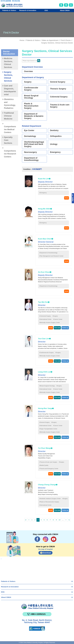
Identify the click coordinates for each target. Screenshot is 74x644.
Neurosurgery (30, 152)
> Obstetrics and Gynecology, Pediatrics (9, 104)
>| (69, 520)
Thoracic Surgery (58, 89)
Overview (28, 71)
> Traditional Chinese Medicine (8, 116)
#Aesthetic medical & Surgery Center (50, 499)
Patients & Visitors (8, 581)
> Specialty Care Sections (7, 140)
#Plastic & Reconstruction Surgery (49, 502)
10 (60, 520)
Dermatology (30, 136)
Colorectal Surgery (59, 97)
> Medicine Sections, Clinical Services (7, 63)
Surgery (28, 82)
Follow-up (65, 328)
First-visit (57, 328)
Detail (67, 198)
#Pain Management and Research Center (51, 256)
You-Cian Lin (43, 339)
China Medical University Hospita (37, 607)
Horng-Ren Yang (45, 408)
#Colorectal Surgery (45, 316)
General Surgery (58, 82)
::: (2, 1)
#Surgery (55, 316)
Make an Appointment (50, 40)
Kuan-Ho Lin (43, 179)
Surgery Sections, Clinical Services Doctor (57, 43)
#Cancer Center (58, 319)
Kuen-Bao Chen (45, 239)
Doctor (39, 61)
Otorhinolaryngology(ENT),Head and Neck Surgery (34, 144)
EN (71, 5)
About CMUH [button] (65, 10)
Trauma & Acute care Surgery (60, 106)
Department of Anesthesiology (31, 159)
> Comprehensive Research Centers (9, 152)
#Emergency (43, 193)
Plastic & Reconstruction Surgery (31, 106)
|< (26, 520)
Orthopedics (56, 136)
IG (45, 539)
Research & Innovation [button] (28, 10)
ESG (3, 592)
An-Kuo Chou (44, 272)
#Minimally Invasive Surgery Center (50, 323)
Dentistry (54, 130)
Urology (54, 144)
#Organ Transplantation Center (48, 429)
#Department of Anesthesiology (48, 253)
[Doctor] (31, 61)
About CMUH (6, 597)
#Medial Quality (44, 465)
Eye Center (29, 130)
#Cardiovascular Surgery (46, 353)
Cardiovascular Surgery (31, 89)
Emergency (55, 152)
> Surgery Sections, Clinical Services (7, 76)
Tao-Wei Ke (43, 302)
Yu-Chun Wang (44, 448)
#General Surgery (44, 422)
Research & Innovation (10, 587)
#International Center (45, 319)
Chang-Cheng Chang (47, 485)
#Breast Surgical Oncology (47, 386)
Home (22, 40)
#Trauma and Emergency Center (49, 469)
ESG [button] (46, 10)
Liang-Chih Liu (44, 372)
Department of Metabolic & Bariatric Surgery (34, 116)
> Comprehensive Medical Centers (9, 128)
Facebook (37, 539)
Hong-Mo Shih (44, 209)
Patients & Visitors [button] (9, 10)
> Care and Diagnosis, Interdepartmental (9, 90)
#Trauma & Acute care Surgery (48, 462)
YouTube (54, 539)
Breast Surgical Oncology (31, 97)
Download (47, 553)
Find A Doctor (66, 40)
